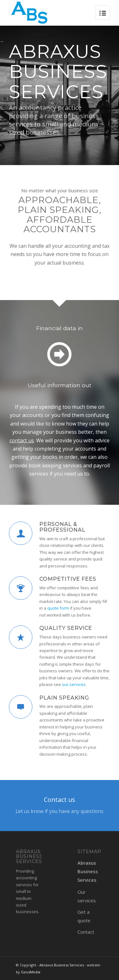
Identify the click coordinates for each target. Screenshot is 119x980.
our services (74, 684)
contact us (22, 440)
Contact (86, 932)
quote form (58, 608)
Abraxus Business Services (88, 871)
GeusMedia (31, 972)
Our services (87, 896)
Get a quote (84, 916)
